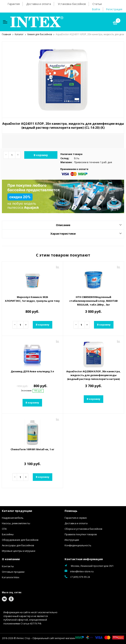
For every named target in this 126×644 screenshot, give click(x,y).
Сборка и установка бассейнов (83, 529)
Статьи (97, 4)
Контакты (8, 566)
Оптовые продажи (13, 572)
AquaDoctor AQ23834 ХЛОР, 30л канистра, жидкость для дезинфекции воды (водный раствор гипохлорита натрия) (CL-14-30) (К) (93, 377)
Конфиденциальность (78, 545)
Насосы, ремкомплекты (16, 523)
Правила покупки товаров (81, 534)
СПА (4, 529)
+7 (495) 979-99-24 (80, 577)
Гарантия (14, 4)
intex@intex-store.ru (82, 571)
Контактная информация (84, 559)
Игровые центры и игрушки (19, 551)
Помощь (71, 511)
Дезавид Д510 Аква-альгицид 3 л (32, 371)
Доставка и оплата (39, 4)
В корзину (41, 155)
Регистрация (114, 9)
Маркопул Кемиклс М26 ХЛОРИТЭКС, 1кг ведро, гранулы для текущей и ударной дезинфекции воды (32, 299)
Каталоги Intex (11, 577)
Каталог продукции (17, 511)
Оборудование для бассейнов (20, 540)
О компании (11, 559)
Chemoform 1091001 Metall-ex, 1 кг (32, 449)
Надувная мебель (13, 518)
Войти (96, 9)
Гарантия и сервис (76, 518)
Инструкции (72, 540)
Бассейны (8, 534)
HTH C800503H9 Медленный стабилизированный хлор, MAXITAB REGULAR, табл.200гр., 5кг (94, 301)
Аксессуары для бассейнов (18, 545)
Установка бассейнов (72, 4)
